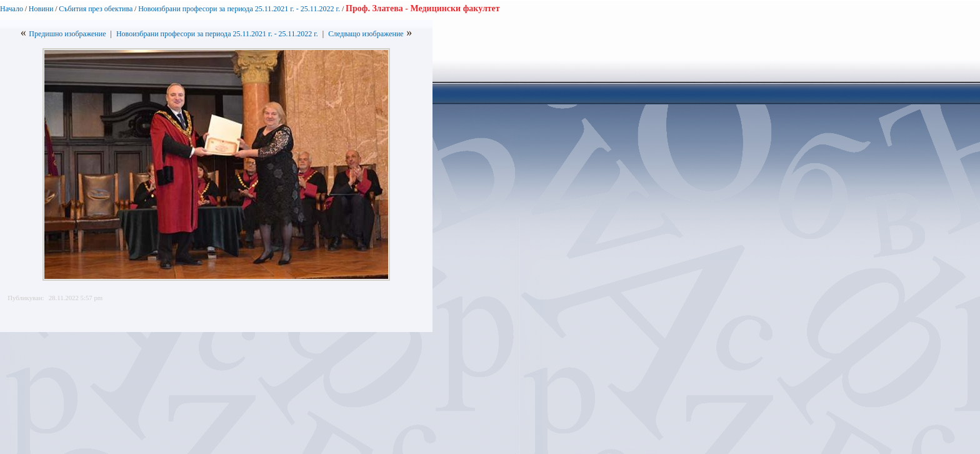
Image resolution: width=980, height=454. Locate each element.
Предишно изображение (67, 34)
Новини (41, 9)
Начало (12, 9)
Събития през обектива (96, 9)
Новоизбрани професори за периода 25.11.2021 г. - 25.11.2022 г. (240, 9)
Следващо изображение (366, 34)
